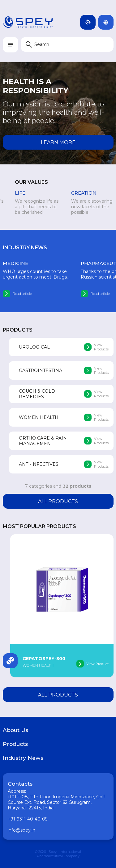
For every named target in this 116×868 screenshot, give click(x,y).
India (90, 22)
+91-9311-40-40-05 (28, 819)
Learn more (58, 142)
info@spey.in (21, 830)
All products (58, 501)
